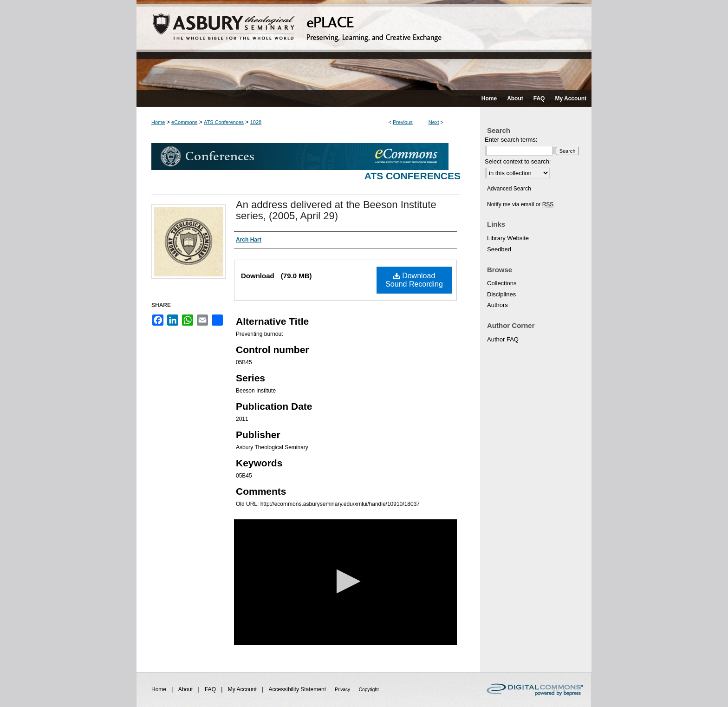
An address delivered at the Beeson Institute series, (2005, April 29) (336, 210)
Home (158, 122)
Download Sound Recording (414, 280)
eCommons (184, 122)
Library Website (508, 238)
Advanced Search (509, 189)
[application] (345, 582)
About (186, 689)
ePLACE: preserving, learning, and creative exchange (364, 45)
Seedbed (499, 249)
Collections (502, 283)
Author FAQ (503, 339)
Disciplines (501, 294)
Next (434, 122)
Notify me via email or (520, 204)
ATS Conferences (224, 122)
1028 (256, 122)
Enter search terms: (511, 140)
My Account (243, 689)
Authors (497, 305)
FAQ (211, 689)
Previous (403, 122)
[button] (346, 581)
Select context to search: (518, 161)
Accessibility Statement (298, 689)
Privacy (343, 690)
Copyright (369, 690)
